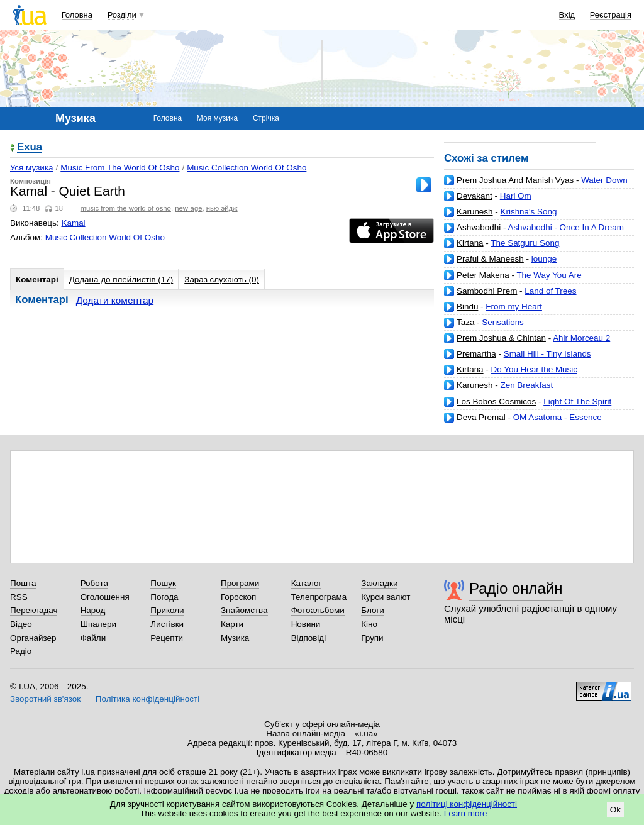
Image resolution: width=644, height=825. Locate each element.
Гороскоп (238, 597)
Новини (306, 624)
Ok (615, 810)
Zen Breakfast (526, 385)
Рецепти (167, 638)
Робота (94, 583)
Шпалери (98, 624)
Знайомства (244, 610)
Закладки (379, 583)
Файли (93, 638)
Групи (372, 638)
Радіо (21, 651)
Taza (465, 322)
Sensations (503, 322)
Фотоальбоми (318, 610)
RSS (19, 597)
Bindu (467, 307)
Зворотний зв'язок (45, 699)
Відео (21, 624)
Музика (235, 638)
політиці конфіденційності (467, 804)
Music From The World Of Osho (120, 168)
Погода (164, 597)
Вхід (567, 15)
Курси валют (386, 597)
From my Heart (514, 307)
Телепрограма (319, 597)
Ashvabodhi (479, 227)
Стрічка (266, 118)
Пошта (23, 583)
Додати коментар (115, 300)
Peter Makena (483, 275)
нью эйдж (222, 208)
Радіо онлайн (516, 588)
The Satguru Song (525, 243)
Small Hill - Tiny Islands (547, 354)
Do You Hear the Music (534, 369)
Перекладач (34, 610)
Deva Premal (481, 417)
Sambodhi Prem (487, 291)
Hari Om (516, 196)
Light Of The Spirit (577, 401)
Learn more (466, 813)
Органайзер (33, 638)
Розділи (122, 15)
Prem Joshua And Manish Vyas (515, 180)
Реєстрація (611, 15)
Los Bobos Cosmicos (496, 401)
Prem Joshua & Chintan (501, 338)
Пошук (163, 583)
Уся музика (32, 168)
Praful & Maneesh (490, 259)
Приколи (167, 610)
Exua (30, 147)
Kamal (74, 223)
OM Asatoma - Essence (558, 417)
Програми (240, 583)
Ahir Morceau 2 (581, 338)
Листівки (167, 624)
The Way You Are (549, 275)
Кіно (369, 624)
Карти (232, 624)
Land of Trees (550, 291)
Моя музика (217, 118)
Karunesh (475, 212)
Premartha (476, 354)
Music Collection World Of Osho (247, 168)
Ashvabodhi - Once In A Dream (566, 227)
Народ (93, 610)
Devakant (475, 196)
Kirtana (470, 243)
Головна (77, 15)
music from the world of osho (126, 208)
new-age (188, 208)
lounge (544, 259)
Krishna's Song (528, 212)
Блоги (373, 610)
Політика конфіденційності (147, 699)
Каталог (307, 583)
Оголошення (105, 597)
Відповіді (309, 638)
